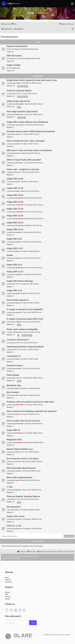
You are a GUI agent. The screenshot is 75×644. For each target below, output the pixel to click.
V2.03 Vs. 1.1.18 (14, 526)
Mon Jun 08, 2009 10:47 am (31, 480)
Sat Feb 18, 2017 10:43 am (34, 163)
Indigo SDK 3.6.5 (14, 239)
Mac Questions (14, 507)
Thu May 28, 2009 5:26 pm (30, 510)
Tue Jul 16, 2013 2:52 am (33, 212)
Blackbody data (14, 385)
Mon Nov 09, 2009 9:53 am (30, 395)
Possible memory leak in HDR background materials (31, 131)
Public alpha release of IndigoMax (22, 329)
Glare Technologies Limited (61, 635)
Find (33, 623)
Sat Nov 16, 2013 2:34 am (30, 182)
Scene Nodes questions (18, 300)
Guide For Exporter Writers (19, 91)
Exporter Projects (15, 366)
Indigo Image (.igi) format (18, 101)
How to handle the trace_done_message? (26, 141)
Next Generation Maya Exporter (21, 468)
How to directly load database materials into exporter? (32, 411)
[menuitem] (14, 24)
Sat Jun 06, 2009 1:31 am (30, 499)
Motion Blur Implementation (20, 477)
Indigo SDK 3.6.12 (15, 229)
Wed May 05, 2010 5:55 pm (33, 378)
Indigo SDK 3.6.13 (15, 223)
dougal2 (18, 368)
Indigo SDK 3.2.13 (15, 272)
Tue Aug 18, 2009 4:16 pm (34, 433)
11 (28, 335)
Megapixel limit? (14, 440)
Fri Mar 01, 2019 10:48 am (35, 125)
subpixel (18, 232)
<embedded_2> (14, 356)
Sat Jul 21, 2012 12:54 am (32, 258)
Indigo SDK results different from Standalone (28, 122)
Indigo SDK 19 (13, 430)
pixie (17, 395)
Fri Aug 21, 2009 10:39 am (34, 424)
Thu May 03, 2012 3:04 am (32, 274)
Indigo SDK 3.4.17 (15, 248)
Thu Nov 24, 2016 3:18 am (31, 172)
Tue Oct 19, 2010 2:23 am (31, 368)
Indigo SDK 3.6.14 (15, 216)
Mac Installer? (13, 392)
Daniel (18, 134)
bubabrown (19, 114)
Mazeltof (18, 558)
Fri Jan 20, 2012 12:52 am (32, 322)
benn (17, 510)
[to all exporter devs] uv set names (23, 459)
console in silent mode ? (18, 340)
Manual (7, 592)
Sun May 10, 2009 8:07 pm (32, 519)
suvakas (18, 461)
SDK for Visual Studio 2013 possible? (24, 160)
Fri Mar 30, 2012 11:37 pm (31, 303)
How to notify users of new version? (23, 421)
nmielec (18, 83)
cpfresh (18, 452)
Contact (7, 599)
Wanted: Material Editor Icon (20, 449)
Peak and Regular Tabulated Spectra (23, 496)
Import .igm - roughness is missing (23, 169)
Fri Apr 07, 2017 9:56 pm (30, 144)
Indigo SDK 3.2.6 (14, 290)
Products (8, 580)
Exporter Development (17, 46)
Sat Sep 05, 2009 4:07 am (30, 414)
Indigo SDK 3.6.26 (15, 179)
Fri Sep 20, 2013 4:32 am (33, 198)
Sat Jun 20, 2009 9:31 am (32, 471)
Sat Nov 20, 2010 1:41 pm (29, 359)
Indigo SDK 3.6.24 (15, 188)
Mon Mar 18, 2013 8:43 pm (32, 242)
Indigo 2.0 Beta (14, 65)
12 (31, 335)
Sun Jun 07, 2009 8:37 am (32, 490)
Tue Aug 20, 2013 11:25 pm (34, 205)
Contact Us (9, 582)
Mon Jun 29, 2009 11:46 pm (32, 461)
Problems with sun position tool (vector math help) (30, 402)
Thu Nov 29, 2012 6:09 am (30, 251)
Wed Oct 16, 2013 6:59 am (30, 191)
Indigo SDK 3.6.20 (15, 202)
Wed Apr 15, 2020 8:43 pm (32, 83)
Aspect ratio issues (16, 516)
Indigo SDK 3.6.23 (15, 195)
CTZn (17, 94)
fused (17, 182)
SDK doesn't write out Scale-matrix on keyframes (29, 150)
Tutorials (8, 597)
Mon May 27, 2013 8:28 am (34, 219)
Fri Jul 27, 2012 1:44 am (29, 94)
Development (9, 37)
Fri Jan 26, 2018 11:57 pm (30, 134)
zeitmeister (19, 163)
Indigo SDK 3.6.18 (15, 209)
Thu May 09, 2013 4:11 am (32, 232)
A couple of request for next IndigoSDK (25, 309)
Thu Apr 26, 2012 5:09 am (30, 284)
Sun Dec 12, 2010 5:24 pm (30, 350)
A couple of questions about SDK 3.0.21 (25, 319)
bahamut (19, 332)
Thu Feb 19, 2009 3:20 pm (34, 104)
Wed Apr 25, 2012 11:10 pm (30, 293)
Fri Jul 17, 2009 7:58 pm (31, 452)
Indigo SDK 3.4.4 (14, 265)
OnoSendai (19, 104)
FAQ (6, 594)
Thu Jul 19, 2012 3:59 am (33, 268)
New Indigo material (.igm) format (22, 112)
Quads (10, 255)
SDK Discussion (14, 56)
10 (25, 335)
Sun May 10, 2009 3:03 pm (32, 529)
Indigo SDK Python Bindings (20, 281)
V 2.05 (10, 487)
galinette (19, 258)
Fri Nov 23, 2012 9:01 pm (32, 332)
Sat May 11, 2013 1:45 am (33, 225)
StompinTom (20, 125)
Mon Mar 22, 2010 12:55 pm (31, 388)
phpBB (12, 556)
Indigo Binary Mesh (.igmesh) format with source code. (32, 80)
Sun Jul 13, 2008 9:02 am (34, 114)
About (7, 577)
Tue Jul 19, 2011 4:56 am (29, 343)
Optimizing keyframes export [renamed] (25, 347)
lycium (18, 303)
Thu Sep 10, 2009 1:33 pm (34, 405)
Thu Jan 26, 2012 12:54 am (32, 312)
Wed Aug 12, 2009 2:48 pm (34, 443)
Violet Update (13, 375)
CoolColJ (19, 378)
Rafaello (18, 490)
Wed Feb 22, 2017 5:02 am (31, 153)
